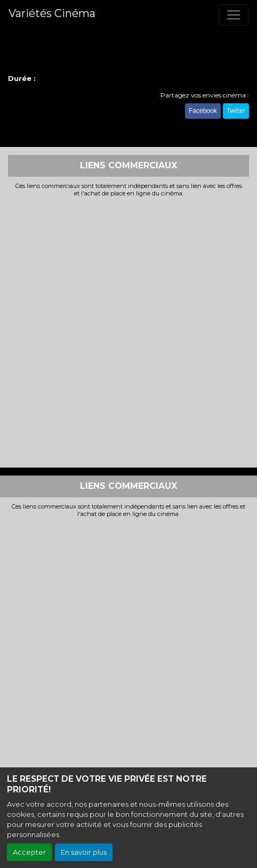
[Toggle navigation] (234, 15)
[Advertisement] (128, 331)
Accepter (29, 852)
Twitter (236, 111)
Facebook (203, 111)
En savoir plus (84, 852)
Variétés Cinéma (52, 13)
